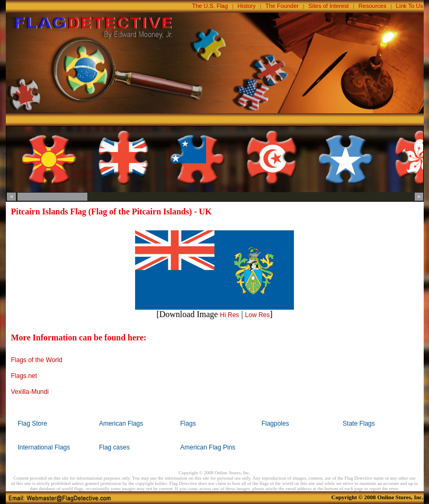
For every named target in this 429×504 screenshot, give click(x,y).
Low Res (258, 315)
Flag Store (33, 424)
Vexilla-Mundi (30, 392)
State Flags (359, 424)
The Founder (282, 6)
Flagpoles (275, 424)
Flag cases (114, 447)
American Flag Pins (208, 447)
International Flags (44, 447)
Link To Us (410, 6)
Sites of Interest (328, 6)
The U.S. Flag (210, 6)
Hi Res (229, 315)
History (247, 6)
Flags (188, 424)
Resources (373, 6)
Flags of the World (37, 360)
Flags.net (24, 376)
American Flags (121, 424)
